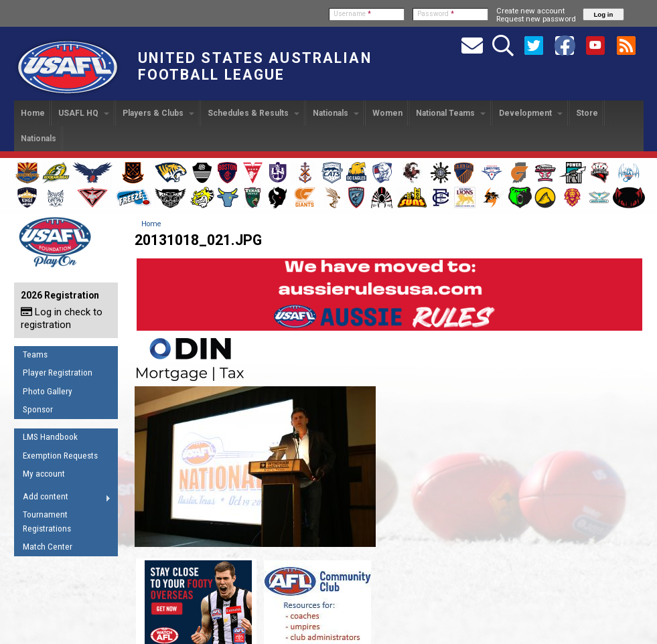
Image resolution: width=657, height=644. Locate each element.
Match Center (48, 547)
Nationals (336, 113)
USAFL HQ (84, 113)
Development (531, 113)
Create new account (530, 11)
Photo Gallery (48, 391)
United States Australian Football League (255, 66)
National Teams (451, 113)
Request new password (536, 19)
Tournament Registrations (47, 521)
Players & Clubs (158, 113)
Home (33, 113)
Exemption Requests (60, 456)
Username (352, 14)
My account (44, 474)
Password (436, 14)
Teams (35, 354)
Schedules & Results (253, 113)
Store (587, 113)
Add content (63, 499)
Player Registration (58, 373)
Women (387, 113)
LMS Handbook (50, 437)
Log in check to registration (62, 318)
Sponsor (38, 409)
